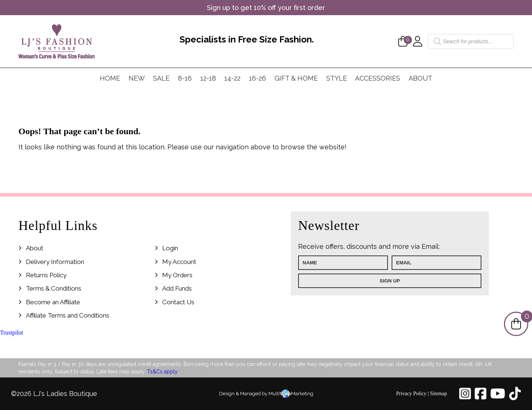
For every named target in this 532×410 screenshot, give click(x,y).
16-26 (258, 78)
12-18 (208, 78)
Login (170, 248)
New (137, 78)
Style (337, 78)
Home (110, 78)
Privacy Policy (411, 394)
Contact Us (178, 302)
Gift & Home (296, 78)
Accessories (378, 78)
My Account (179, 262)
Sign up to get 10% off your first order (266, 8)
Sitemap (439, 394)
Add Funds (177, 288)
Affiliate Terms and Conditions (68, 315)
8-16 (185, 78)
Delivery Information (55, 262)
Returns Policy (46, 275)
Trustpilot (12, 333)
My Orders (177, 275)
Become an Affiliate (53, 302)
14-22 (232, 78)
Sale (161, 78)
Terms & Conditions (54, 288)
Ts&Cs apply (162, 372)
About (420, 78)
